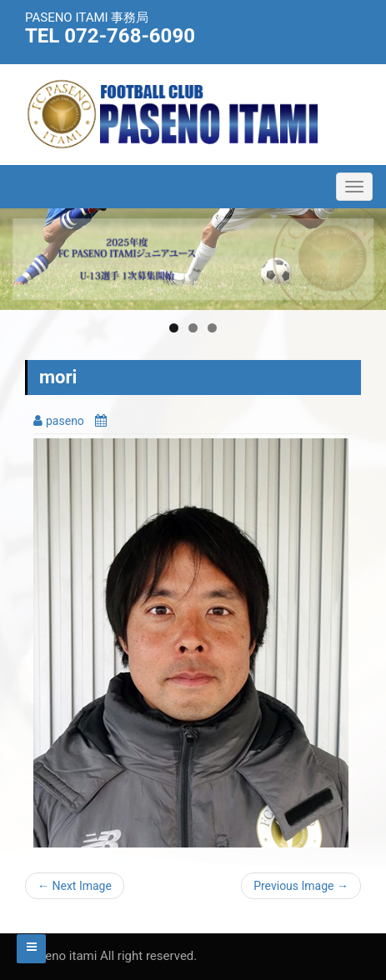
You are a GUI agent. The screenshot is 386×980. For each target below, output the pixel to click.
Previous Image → (301, 886)
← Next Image (75, 886)
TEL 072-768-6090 (110, 36)
